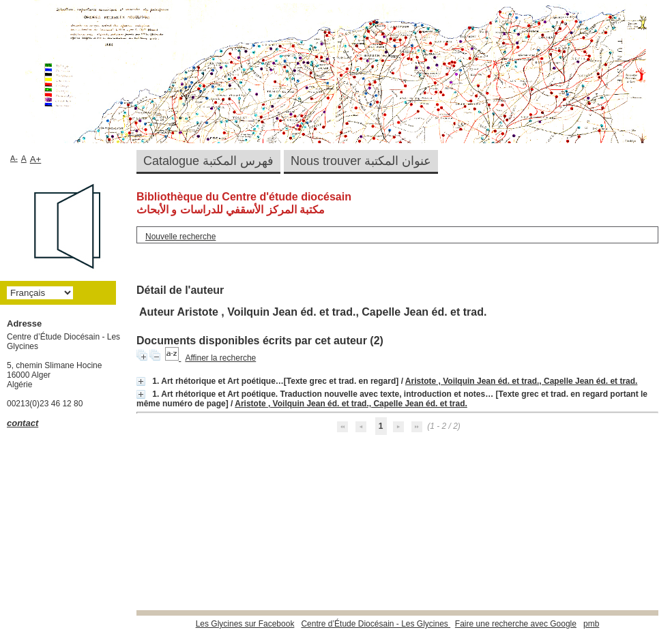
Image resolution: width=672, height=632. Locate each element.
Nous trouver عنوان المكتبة (361, 161)
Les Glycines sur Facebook (245, 624)
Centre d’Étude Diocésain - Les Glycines (376, 624)
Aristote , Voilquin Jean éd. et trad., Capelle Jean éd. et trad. (522, 381)
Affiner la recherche (220, 358)
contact (23, 423)
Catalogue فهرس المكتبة (208, 161)
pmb (591, 624)
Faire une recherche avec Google (516, 624)
